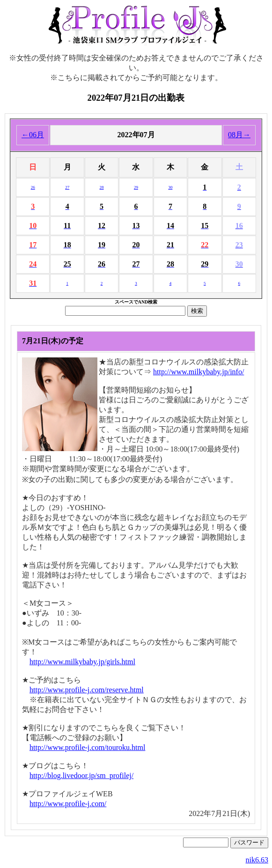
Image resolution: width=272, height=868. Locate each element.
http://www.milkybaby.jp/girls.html (82, 662)
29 (136, 187)
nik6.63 (257, 860)
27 (67, 187)
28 (102, 187)
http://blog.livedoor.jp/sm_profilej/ (81, 775)
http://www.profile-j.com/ (68, 804)
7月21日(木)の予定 (53, 341)
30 (170, 187)
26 (33, 187)
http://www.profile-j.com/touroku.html (87, 747)
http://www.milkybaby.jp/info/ (198, 372)
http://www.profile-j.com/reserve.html (87, 690)
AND (143, 302)
